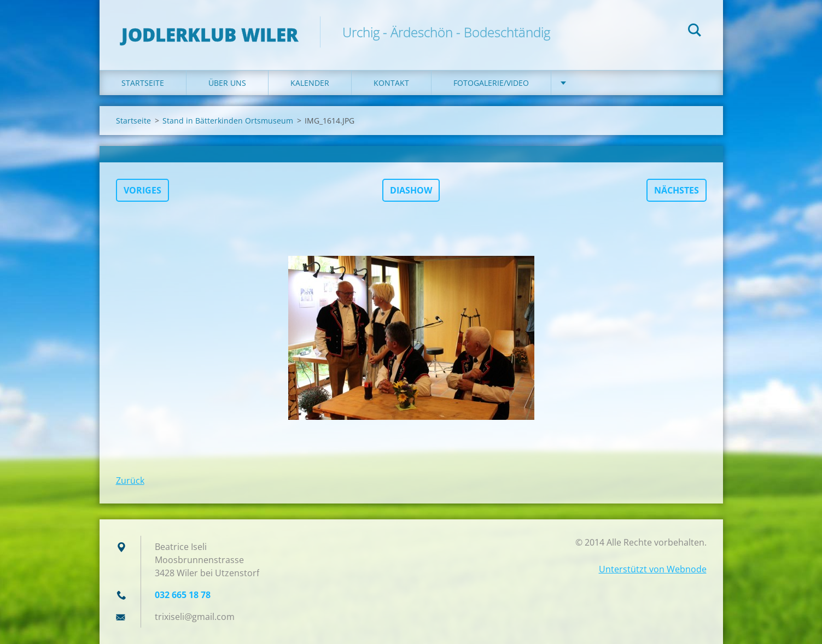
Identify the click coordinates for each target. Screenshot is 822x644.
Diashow (411, 190)
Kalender (310, 83)
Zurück (130, 481)
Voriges (142, 190)
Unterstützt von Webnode (653, 569)
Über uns (227, 83)
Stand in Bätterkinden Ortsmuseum (228, 121)
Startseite (143, 83)
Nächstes (677, 190)
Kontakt (391, 83)
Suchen (695, 32)
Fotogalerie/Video (491, 83)
